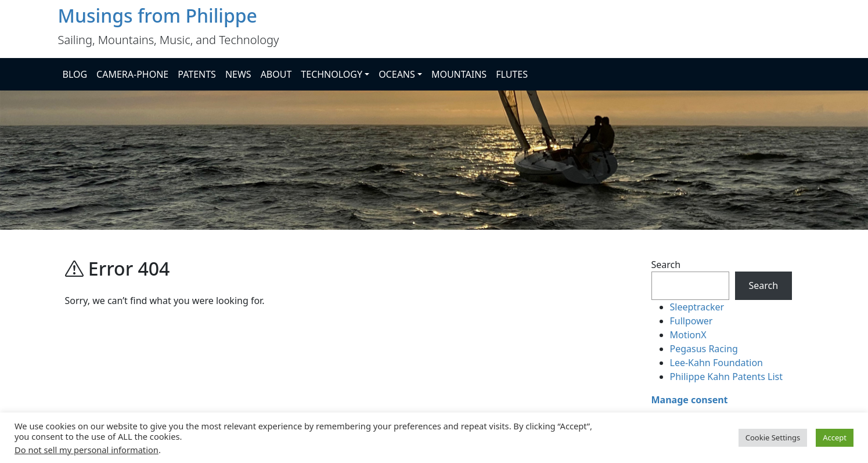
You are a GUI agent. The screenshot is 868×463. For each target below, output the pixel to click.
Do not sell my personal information (87, 450)
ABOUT (276, 74)
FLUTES (512, 74)
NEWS (238, 74)
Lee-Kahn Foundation (716, 363)
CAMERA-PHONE (132, 74)
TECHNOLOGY (332, 74)
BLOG (75, 74)
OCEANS (397, 74)
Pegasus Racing (704, 349)
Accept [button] (835, 437)
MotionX (688, 335)
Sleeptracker (697, 307)
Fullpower (691, 321)
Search (666, 265)
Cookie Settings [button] (773, 437)
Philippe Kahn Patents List (727, 377)
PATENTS (197, 74)
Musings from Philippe (158, 15)
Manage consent (690, 400)
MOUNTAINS (459, 74)
